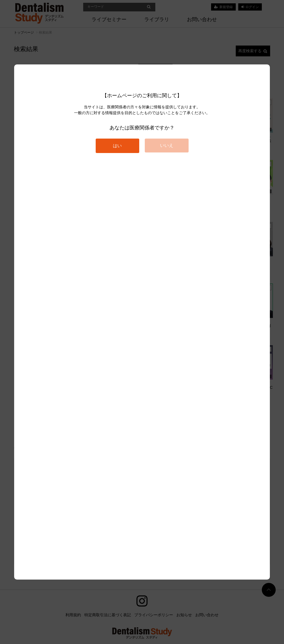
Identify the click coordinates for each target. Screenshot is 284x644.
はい (117, 146)
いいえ (167, 145)
